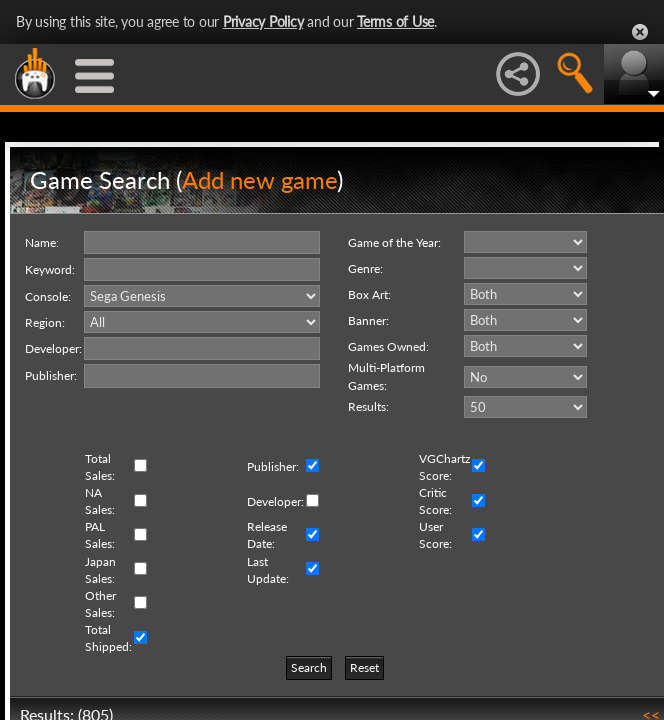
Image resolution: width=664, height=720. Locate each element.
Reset (364, 667)
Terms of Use (395, 21)
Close (640, 32)
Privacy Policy (263, 21)
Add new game (259, 179)
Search (309, 667)
